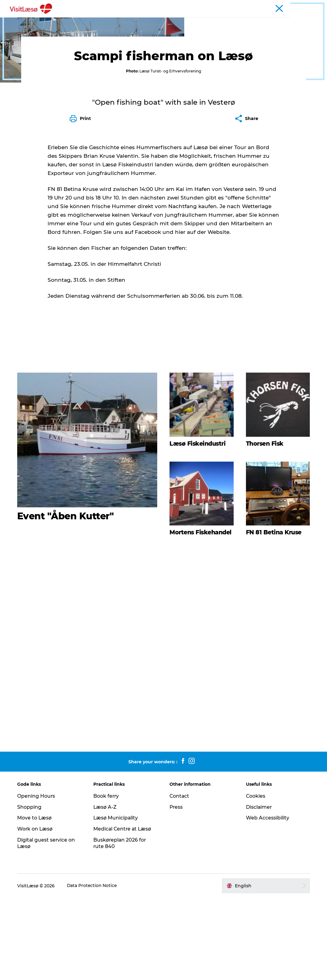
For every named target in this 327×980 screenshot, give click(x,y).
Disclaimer (259, 889)
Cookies (255, 878)
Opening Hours (38, 878)
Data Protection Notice (94, 968)
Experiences (39, 39)
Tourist (293, 6)
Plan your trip (181, 20)
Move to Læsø (36, 900)
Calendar (272, 6)
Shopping (31, 889)
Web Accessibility (267, 900)
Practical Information (231, 20)
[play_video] (164, 728)
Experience (106, 20)
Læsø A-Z (106, 889)
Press (177, 889)
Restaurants (142, 20)
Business (313, 6)
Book (78, 20)
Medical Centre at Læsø (124, 911)
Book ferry (221, 6)
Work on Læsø (37, 911)
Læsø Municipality (117, 900)
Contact (180, 878)
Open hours (247, 6)
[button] (265, 968)
